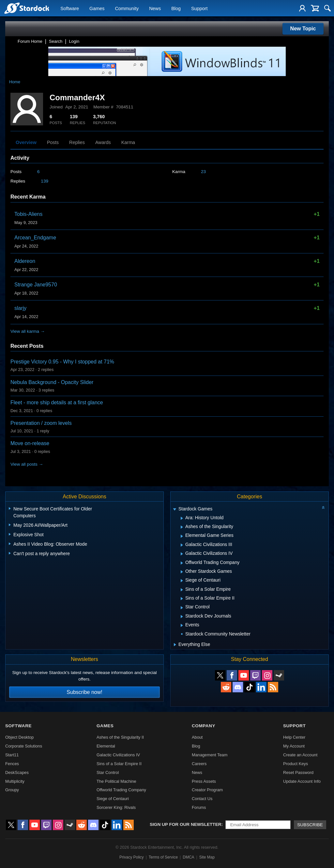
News (155, 8)
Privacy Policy (132, 857)
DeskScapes (17, 772)
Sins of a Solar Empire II (119, 764)
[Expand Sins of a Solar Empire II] (182, 599)
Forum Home (30, 41)
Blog (176, 8)
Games (97, 8)
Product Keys (296, 764)
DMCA (188, 857)
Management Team (210, 755)
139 (45, 181)
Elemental (106, 746)
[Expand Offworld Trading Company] (182, 563)
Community (127, 8)
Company (204, 726)
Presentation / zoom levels (41, 423)
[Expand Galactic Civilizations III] (182, 545)
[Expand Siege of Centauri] (182, 581)
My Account (294, 746)
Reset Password (298, 772)
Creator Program (207, 790)
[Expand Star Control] (182, 608)
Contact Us (202, 799)
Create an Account (300, 755)
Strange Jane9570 (36, 285)
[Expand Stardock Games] (175, 510)
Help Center (294, 737)
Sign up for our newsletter (186, 824)
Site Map (207, 857)
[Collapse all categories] (323, 507)
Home (15, 82)
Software (70, 8)
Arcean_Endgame (35, 238)
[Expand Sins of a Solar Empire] (182, 590)
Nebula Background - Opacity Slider (52, 382)
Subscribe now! (84, 692)
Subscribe (310, 825)
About (197, 737)
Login (74, 41)
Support (199, 8)
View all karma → (28, 331)
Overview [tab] (26, 142)
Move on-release (30, 443)
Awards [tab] (103, 142)
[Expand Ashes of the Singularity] (182, 527)
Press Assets (204, 781)
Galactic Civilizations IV (118, 755)
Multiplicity (15, 781)
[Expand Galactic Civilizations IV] (182, 554)
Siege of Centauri (113, 799)
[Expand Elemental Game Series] (182, 536)
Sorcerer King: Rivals (116, 807)
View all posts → (27, 464)
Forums (199, 807)
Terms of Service (163, 857)
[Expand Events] (182, 625)
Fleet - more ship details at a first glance (57, 402)
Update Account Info (302, 781)
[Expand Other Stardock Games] (182, 572)
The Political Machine (116, 781)
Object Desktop (20, 737)
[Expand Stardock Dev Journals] (182, 617)
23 (203, 172)
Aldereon (25, 261)
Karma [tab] (128, 142)
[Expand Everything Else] (175, 645)
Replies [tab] (77, 142)
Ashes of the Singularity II (120, 737)
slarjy (20, 308)
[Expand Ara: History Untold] (182, 518)
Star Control (108, 772)
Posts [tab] (53, 142)
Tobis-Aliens (28, 214)
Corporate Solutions (24, 746)
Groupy (12, 790)
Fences (12, 764)
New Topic (303, 29)
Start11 (12, 755)
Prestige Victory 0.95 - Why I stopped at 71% (62, 362)
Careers (199, 764)
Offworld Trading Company (121, 790)
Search (56, 41)
